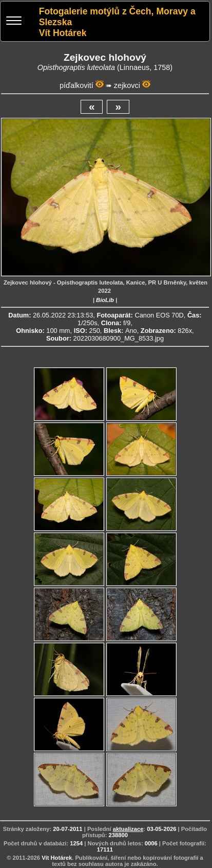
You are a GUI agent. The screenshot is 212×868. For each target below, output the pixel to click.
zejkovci (127, 85)
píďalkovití (76, 85)
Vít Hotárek (57, 858)
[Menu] (14, 22)
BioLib (105, 300)
